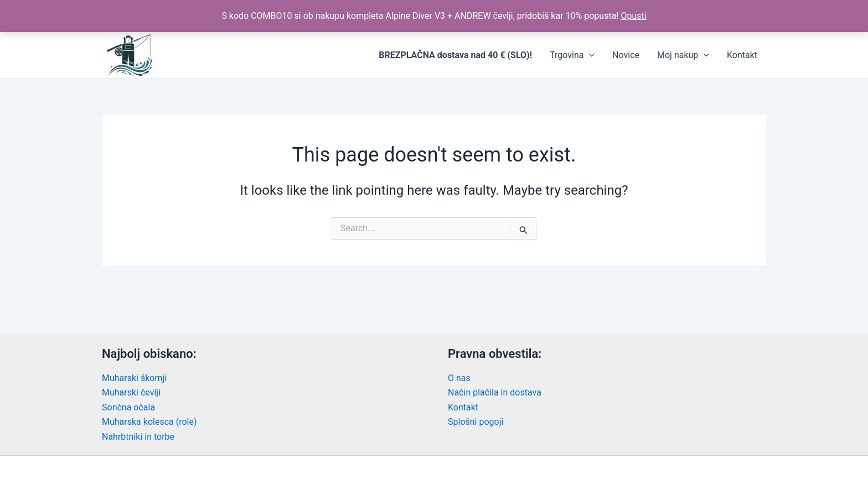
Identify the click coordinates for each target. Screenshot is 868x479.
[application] (589, 55)
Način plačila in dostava (495, 392)
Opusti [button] (633, 16)
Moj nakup (683, 55)
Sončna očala (128, 407)
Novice (626, 55)
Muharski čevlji (131, 392)
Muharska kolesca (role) (149, 422)
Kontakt (742, 55)
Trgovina (572, 55)
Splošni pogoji (476, 422)
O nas (459, 378)
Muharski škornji (134, 378)
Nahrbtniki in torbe (138, 437)
